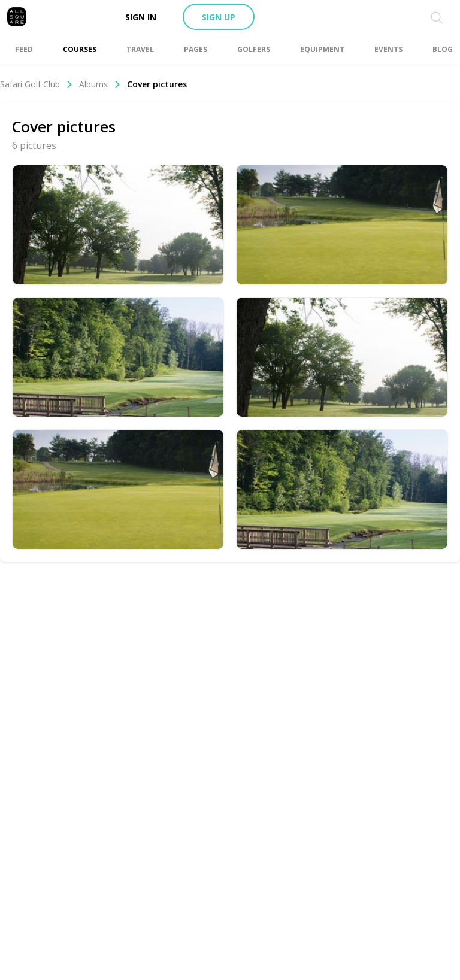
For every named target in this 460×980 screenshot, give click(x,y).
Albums (100, 84)
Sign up (219, 17)
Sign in (141, 17)
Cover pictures (157, 84)
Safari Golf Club (37, 84)
